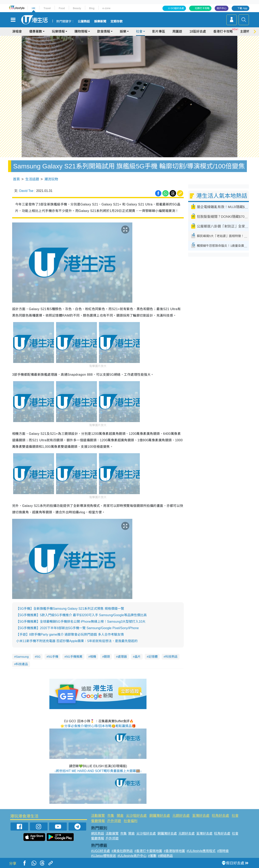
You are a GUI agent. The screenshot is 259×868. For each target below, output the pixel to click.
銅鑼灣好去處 (160, 816)
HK (34, 8)
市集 (111, 816)
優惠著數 (36, 31)
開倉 (120, 816)
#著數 (152, 856)
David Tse (26, 191)
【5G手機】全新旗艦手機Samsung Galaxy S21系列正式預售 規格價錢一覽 (70, 609)
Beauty (77, 8)
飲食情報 (104, 31)
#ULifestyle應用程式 (201, 851)
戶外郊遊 (114, 821)
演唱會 (17, 31)
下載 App (242, 8)
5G (38, 657)
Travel (47, 8)
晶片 (138, 657)
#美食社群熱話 (122, 851)
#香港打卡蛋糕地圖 (148, 851)
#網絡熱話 (165, 856)
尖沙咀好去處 (136, 816)
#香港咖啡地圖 (174, 851)
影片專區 (159, 31)
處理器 (122, 657)
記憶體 (153, 657)
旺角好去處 (220, 816)
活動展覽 (98, 816)
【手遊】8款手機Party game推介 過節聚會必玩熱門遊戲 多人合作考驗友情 (70, 635)
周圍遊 (177, 31)
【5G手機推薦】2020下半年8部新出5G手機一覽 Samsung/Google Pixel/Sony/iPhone (77, 628)
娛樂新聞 (100, 21)
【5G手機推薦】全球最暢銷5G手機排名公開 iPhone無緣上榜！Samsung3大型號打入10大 (81, 622)
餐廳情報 (98, 821)
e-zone (106, 8)
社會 (139, 31)
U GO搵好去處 (176, 8)
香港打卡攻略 (223, 31)
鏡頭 (107, 657)
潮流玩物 (51, 179)
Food (62, 8)
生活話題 (32, 179)
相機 (93, 657)
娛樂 (123, 31)
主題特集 (246, 31)
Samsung (22, 657)
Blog (92, 8)
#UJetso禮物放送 (103, 856)
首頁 (16, 179)
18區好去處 (198, 31)
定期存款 (117, 21)
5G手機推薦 (74, 657)
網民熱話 (98, 833)
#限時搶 (223, 851)
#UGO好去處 (100, 851)
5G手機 (53, 657)
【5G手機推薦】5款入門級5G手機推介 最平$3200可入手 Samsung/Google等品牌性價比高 (81, 615)
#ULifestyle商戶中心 (132, 856)
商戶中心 (222, 8)
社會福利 (131, 821)
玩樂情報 (58, 31)
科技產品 (22, 664)
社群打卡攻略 (202, 8)
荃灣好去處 (201, 816)
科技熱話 (171, 657)
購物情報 (81, 31)
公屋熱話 (84, 21)
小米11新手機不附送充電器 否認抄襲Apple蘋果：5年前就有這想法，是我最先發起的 (77, 641)
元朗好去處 (181, 816)
